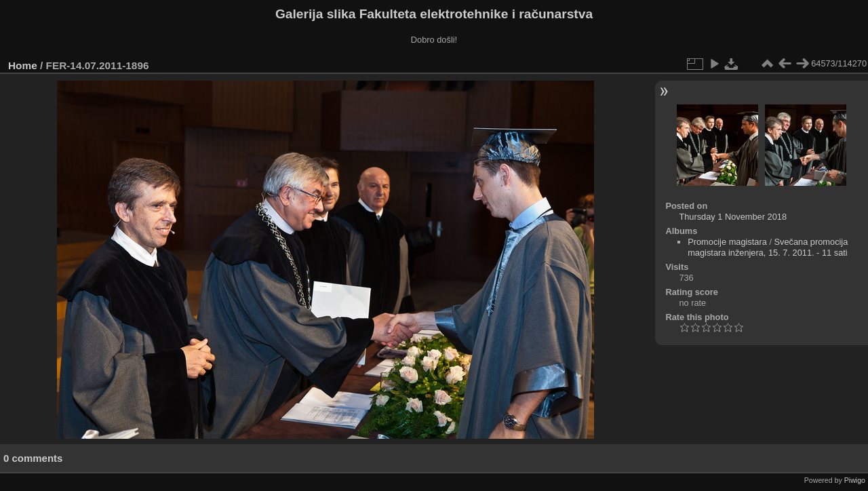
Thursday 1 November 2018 (733, 217)
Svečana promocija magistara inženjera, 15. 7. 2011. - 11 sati (768, 247)
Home (23, 65)
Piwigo (855, 480)
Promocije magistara (727, 242)
